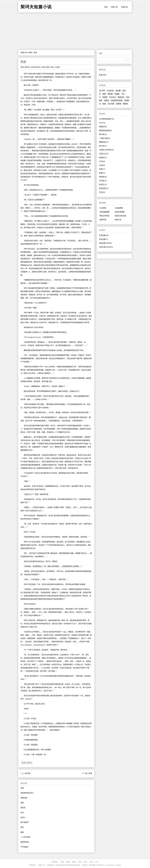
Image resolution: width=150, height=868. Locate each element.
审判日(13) (103, 185)
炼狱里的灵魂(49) (105, 131)
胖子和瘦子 (25, 822)
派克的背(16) (104, 188)
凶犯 (22, 803)
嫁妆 (22, 832)
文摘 (91, 862)
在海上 (23, 817)
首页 (106, 7)
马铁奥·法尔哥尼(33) (106, 150)
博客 (62, 862)
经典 (30, 53)
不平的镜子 (25, 847)
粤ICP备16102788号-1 (97, 865)
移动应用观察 (120, 212)
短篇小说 (24, 53)
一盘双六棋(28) (104, 138)
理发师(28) (103, 177)
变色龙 (23, 808)
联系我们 (55, 862)
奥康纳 (119, 104)
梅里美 (125, 104)
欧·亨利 (102, 91)
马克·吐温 (110, 91)
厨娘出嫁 (24, 798)
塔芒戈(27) (103, 146)
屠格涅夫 (121, 97)
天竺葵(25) (103, 181)
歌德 (104, 104)
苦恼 (29, 773)
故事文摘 (103, 220)
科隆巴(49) (103, 127)
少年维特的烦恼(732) (107, 119)
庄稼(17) (102, 169)
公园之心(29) (104, 154)
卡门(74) (102, 123)
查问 (22, 827)
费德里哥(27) (104, 142)
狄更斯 (105, 97)
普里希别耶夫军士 (27, 793)
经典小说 (114, 7)
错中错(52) (103, 134)
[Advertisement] (75, 31)
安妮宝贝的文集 (120, 216)
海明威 (110, 94)
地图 (74, 862)
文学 (97, 862)
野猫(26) (102, 173)
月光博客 (103, 208)
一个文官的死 (25, 837)
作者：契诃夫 (27, 763)
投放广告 (42, 865)
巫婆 (90, 773)
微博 (68, 862)
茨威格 (117, 94)
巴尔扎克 (113, 97)
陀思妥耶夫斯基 (117, 100)
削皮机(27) (103, 158)
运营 (80, 862)
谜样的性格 (25, 842)
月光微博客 (119, 208)
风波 (23, 62)
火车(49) (102, 161)
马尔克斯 (111, 104)
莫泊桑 (118, 91)
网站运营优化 (105, 216)
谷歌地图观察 (105, 212)
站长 (22, 813)
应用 (85, 862)
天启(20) (102, 192)
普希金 (107, 100)
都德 (104, 94)
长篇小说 (124, 7)
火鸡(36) (102, 165)
